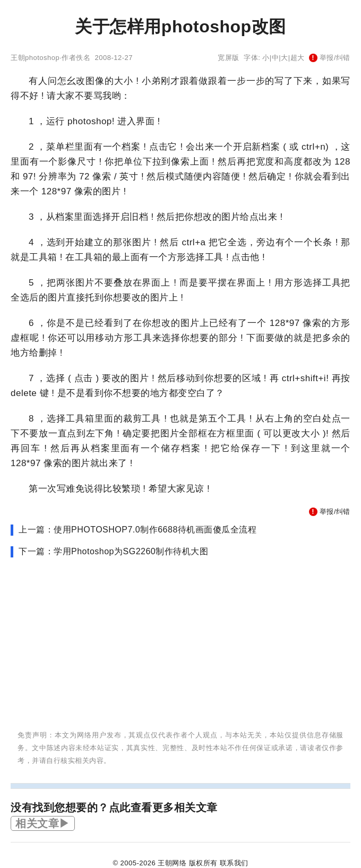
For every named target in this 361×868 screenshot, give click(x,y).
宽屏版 (229, 58)
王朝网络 (172, 863)
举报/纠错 (330, 58)
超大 (298, 58)
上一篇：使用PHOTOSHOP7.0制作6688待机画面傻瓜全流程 (137, 530)
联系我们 (234, 863)
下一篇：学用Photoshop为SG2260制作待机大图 (113, 551)
